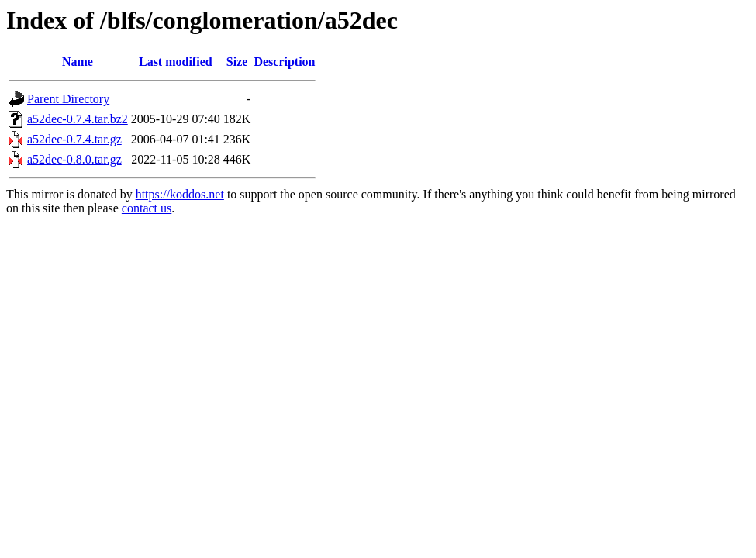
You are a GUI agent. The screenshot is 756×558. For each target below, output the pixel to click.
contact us (147, 208)
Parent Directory (68, 99)
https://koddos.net (180, 194)
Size (237, 62)
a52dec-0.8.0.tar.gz (74, 159)
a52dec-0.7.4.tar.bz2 (78, 119)
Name (78, 62)
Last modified (176, 62)
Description (284, 62)
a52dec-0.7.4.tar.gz (74, 139)
